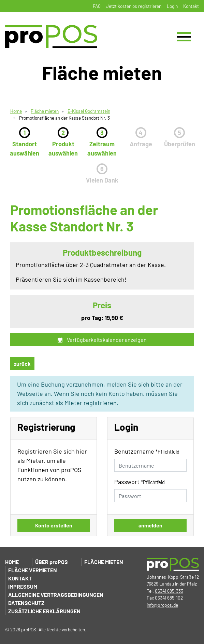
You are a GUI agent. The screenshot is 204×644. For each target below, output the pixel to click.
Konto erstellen (54, 525)
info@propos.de (162, 605)
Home (16, 111)
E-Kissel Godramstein (89, 111)
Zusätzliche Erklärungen (44, 611)
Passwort (140, 482)
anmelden (150, 525)
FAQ (97, 6)
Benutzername (147, 451)
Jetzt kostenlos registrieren (134, 6)
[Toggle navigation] (184, 37)
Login (172, 6)
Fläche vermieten (33, 570)
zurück (22, 364)
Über (52, 562)
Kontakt (191, 6)
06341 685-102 (169, 598)
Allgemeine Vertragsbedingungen (56, 595)
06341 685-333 (169, 591)
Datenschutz (26, 603)
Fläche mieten (45, 111)
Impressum (23, 586)
